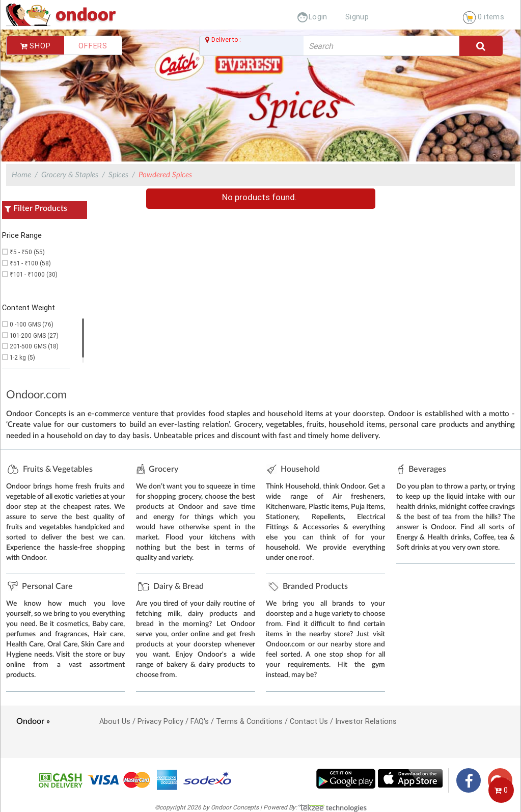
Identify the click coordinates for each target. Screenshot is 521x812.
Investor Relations (366, 721)
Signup (357, 17)
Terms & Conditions (249, 721)
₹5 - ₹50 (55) (27, 252)
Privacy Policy (160, 721)
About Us (115, 721)
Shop (36, 46)
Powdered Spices (165, 175)
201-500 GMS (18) (34, 346)
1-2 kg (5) (22, 357)
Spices (118, 175)
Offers (93, 46)
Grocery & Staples (70, 175)
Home (21, 175)
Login (312, 17)
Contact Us (309, 721)
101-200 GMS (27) (34, 335)
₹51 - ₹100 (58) (30, 263)
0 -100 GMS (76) (32, 324)
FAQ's (200, 721)
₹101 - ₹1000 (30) (34, 274)
